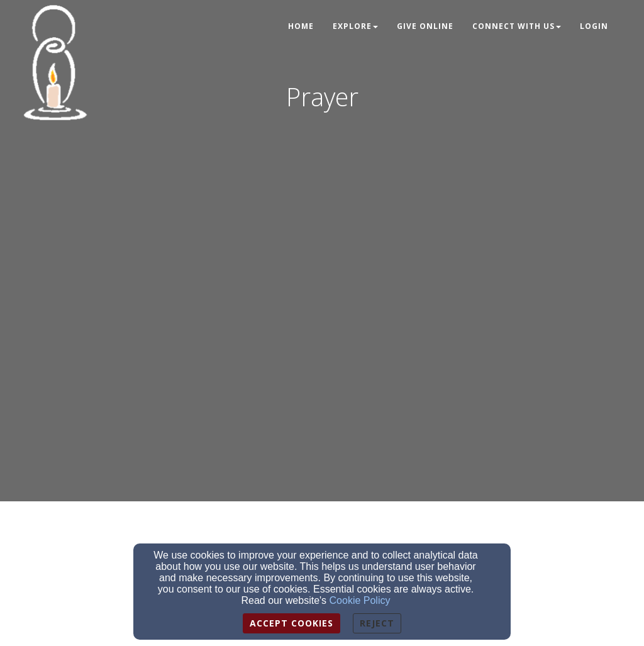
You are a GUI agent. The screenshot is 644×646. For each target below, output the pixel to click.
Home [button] (301, 26)
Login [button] (594, 26)
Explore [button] (355, 26)
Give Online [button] (425, 26)
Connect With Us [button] (517, 26)
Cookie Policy (360, 600)
